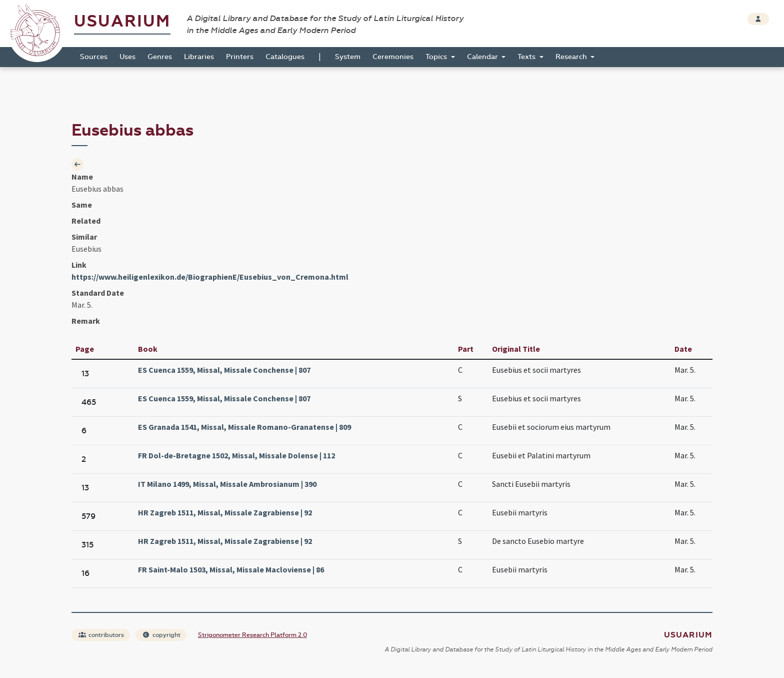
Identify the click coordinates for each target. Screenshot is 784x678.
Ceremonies (393, 57)
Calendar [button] (483, 57)
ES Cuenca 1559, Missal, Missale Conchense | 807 (224, 370)
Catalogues (285, 57)
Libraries (199, 57)
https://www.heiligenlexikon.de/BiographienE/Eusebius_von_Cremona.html (210, 277)
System (348, 57)
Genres (160, 57)
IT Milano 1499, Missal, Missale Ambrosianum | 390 (227, 484)
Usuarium (122, 21)
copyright (161, 635)
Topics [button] (437, 57)
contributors (101, 635)
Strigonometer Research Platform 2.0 (252, 635)
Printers (240, 57)
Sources (94, 57)
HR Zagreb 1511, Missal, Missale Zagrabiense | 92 (225, 512)
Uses (127, 57)
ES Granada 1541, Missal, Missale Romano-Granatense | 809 (244, 427)
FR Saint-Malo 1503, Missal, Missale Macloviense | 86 (231, 569)
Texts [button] (527, 57)
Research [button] (572, 57)
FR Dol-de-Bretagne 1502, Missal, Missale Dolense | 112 (236, 455)
